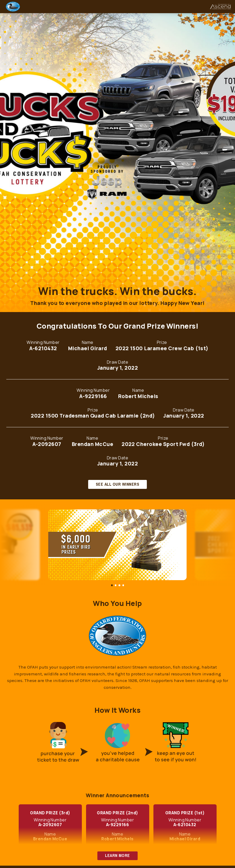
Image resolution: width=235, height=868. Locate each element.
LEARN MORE (117, 856)
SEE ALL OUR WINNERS (117, 484)
